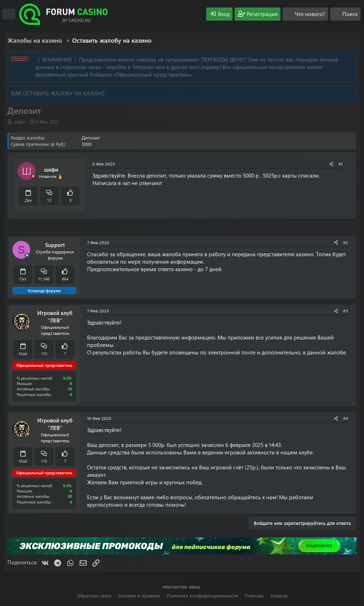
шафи (20, 122)
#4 (346, 418)
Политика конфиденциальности (202, 596)
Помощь (254, 596)
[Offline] (33, 176)
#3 (346, 311)
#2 (346, 242)
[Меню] (9, 14)
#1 (341, 164)
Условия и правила (139, 596)
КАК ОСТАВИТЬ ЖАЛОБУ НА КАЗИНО (58, 93)
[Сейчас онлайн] (27, 255)
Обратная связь (94, 596)
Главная (279, 596)
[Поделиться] (331, 164)
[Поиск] (345, 14)
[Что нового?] (305, 14)
